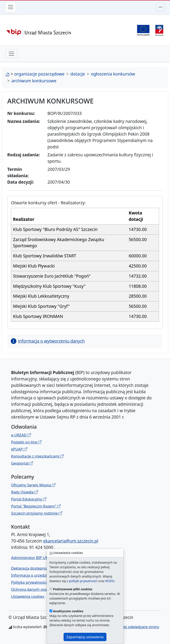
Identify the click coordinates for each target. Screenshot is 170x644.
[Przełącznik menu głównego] (11, 7)
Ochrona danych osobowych (36, 589)
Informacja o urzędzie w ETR (36, 575)
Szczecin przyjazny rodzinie (37, 513)
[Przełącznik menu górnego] (161, 7)
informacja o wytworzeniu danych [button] (48, 341)
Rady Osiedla (25, 492)
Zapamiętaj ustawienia (85, 637)
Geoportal (22, 463)
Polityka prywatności (29, 582)
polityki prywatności (83, 581)
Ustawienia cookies (28, 596)
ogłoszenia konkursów (113, 74)
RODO (110, 581)
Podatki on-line (27, 442)
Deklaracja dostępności (31, 568)
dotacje (78, 74)
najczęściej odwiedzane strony (134, 627)
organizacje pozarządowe (39, 74)
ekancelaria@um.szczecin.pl (71, 541)
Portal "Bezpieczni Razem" (36, 506)
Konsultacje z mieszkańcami (38, 456)
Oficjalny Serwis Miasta (33, 485)
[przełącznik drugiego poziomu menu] (11, 54)
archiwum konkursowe (34, 81)
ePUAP (19, 449)
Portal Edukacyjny (29, 499)
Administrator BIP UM (30, 558)
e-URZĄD (21, 435)
